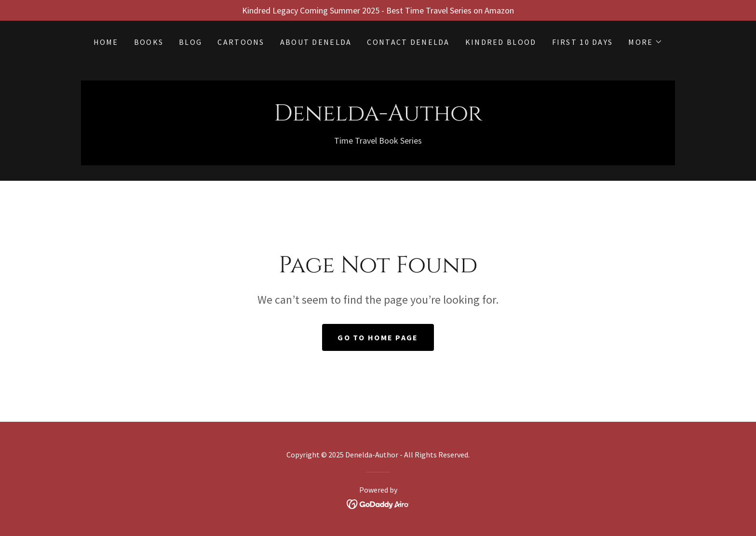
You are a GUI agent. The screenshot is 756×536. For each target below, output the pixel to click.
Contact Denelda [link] (408, 42)
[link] (378, 117)
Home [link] (106, 42)
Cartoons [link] (241, 42)
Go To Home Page (378, 337)
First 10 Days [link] (583, 42)
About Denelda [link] (316, 42)
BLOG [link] (190, 42)
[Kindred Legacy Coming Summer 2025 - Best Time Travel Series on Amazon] (378, 10)
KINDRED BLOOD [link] (501, 42)
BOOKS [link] (149, 42)
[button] (645, 42)
